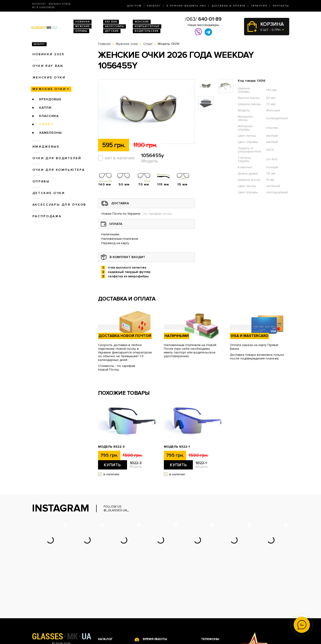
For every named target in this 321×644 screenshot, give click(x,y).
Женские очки (49, 77)
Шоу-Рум (134, 6)
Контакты (281, 6)
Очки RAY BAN (48, 66)
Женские (142, 22)
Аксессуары (114, 26)
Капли (45, 108)
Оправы (81, 31)
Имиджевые (46, 147)
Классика (49, 116)
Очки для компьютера (59, 170)
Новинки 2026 (109, 598)
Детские (112, 31)
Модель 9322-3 (111, 447)
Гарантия (259, 6)
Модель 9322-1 (177, 447)
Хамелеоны (51, 133)
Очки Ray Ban (109, 603)
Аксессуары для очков (59, 205)
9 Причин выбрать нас (186, 6)
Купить (112, 465)
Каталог (154, 6)
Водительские (147, 31)
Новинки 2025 (48, 54)
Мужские (83, 26)
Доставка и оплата (229, 6)
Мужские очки (49, 89)
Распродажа (47, 216)
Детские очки (49, 193)
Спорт (46, 124)
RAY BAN (111, 22)
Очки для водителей (57, 158)
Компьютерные (147, 26)
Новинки (83, 22)
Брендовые (50, 99)
